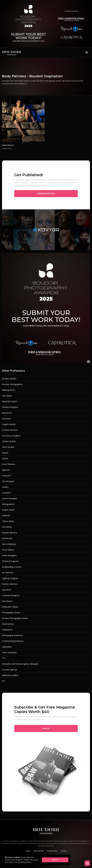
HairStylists (7, 647)
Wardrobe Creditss (10, 675)
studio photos (8, 624)
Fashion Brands (9, 441)
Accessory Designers (11, 436)
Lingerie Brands (9, 424)
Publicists (6, 516)
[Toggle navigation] (87, 53)
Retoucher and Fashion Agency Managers (20, 664)
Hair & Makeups (9, 544)
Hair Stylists (7, 396)
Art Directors (8, 573)
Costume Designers (11, 595)
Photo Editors (8, 550)
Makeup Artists (9, 390)
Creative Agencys (10, 670)
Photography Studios (11, 613)
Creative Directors (10, 430)
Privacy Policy (52, 851)
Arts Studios (7, 601)
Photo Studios (8, 447)
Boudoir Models (9, 379)
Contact (64, 851)
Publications (7, 630)
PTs (4, 681)
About (28, 851)
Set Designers (8, 481)
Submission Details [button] (46, 194)
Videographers (8, 504)
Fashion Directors (10, 584)
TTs (4, 658)
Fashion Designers (10, 407)
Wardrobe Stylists (10, 401)
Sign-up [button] (46, 728)
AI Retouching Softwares (13, 641)
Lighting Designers (10, 578)
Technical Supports (10, 561)
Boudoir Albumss (10, 533)
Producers (7, 476)
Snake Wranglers (9, 555)
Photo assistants (9, 652)
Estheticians (7, 538)
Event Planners (9, 464)
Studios (5, 487)
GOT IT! (55, 860)
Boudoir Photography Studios (15, 618)
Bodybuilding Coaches (12, 567)
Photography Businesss (12, 635)
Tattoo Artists (8, 521)
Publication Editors (10, 607)
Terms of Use (39, 851)
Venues (5, 453)
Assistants (7, 419)
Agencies (6, 470)
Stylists (5, 458)
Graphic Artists (8, 510)
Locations (6, 493)
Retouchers (7, 413)
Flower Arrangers (10, 498)
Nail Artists (7, 590)
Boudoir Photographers (12, 384)
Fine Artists (7, 527)
